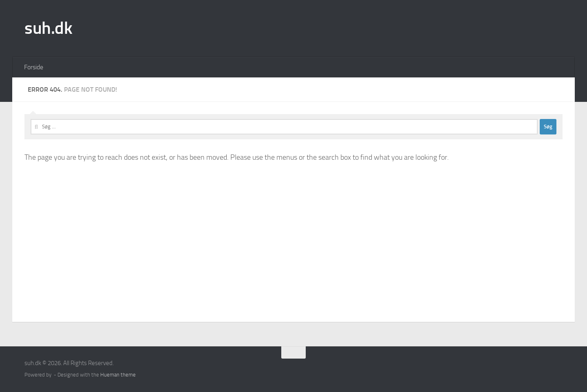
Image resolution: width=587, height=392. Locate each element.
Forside (34, 67)
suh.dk (48, 28)
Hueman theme (118, 375)
